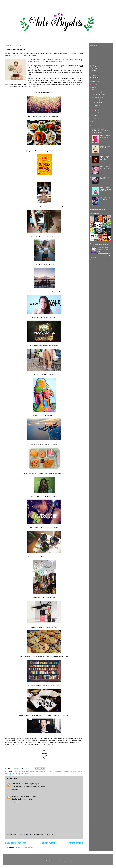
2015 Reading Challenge (101, 245)
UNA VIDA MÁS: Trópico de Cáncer (105, 200)
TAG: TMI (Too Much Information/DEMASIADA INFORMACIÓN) (100, 131)
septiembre (97, 103)
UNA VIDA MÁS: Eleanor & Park (105, 168)
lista (74, 772)
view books (108, 259)
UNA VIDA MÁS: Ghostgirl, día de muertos (106, 158)
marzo (96, 113)
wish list (26, 774)
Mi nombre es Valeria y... (105, 178)
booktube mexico (48, 772)
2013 (94, 121)
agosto (96, 105)
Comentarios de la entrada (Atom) (27, 848)
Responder (16, 790)
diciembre (97, 92)
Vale (99, 248)
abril (95, 110)
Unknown (15, 784)
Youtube (94, 69)
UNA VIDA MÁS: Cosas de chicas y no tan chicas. (106, 189)
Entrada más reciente (16, 843)
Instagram (95, 73)
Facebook (95, 77)
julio (95, 108)
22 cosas (22, 772)
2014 (94, 90)
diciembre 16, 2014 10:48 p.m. (29, 784)
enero (96, 118)
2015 (94, 87)
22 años (15, 772)
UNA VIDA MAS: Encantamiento (105, 137)
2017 (94, 85)
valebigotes (19, 774)
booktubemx (59, 772)
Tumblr (94, 75)
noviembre (97, 97)
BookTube (37, 772)
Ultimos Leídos (95, 214)
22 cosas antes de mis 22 (101, 94)
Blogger (72, 861)
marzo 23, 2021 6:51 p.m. (28, 796)
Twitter (94, 71)
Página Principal (47, 843)
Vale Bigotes (10, 774)
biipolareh (29, 772)
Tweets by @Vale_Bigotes (98, 210)
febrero (96, 116)
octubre (96, 100)
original (79, 772)
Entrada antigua (76, 843)
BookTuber (68, 772)
